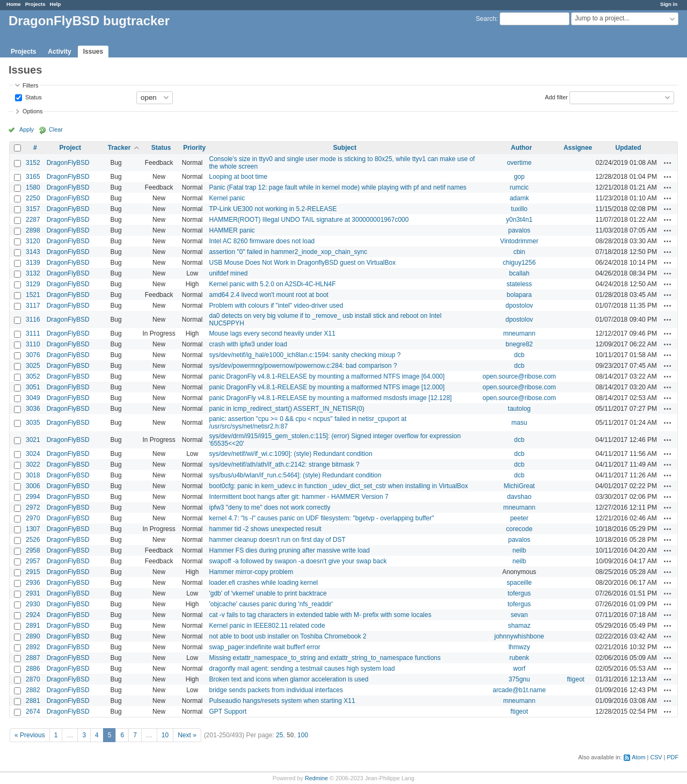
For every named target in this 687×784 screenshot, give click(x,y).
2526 (33, 540)
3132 (33, 273)
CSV (656, 757)
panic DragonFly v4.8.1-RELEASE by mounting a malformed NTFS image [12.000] (327, 387)
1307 (33, 529)
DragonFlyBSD (68, 163)
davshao (519, 497)
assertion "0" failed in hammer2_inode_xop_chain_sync (288, 252)
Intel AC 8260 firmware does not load (262, 241)
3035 (33, 423)
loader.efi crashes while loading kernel (263, 583)
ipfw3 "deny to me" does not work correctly (269, 507)
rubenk (519, 658)
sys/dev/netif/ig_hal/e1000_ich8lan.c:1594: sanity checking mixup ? (305, 355)
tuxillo (519, 209)
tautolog (519, 409)
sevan (519, 615)
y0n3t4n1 (519, 220)
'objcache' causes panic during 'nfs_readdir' (271, 604)
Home (14, 4)
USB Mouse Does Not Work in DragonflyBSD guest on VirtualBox (302, 263)
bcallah (519, 273)
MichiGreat (519, 486)
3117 (33, 306)
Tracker (119, 148)
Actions (668, 163)
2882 (33, 690)
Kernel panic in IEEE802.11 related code (267, 626)
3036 (33, 409)
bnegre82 (519, 344)
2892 (33, 647)
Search (486, 19)
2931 (33, 593)
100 (303, 735)
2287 (33, 220)
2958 (33, 550)
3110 (33, 344)
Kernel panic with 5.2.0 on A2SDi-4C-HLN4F (272, 284)
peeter (519, 518)
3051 (33, 387)
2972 (33, 507)
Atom (638, 757)
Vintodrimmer (519, 241)
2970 (33, 518)
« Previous (30, 735)
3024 (33, 454)
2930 (33, 604)
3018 (33, 475)
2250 (33, 198)
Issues (93, 52)
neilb (519, 550)
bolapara (519, 295)
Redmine (316, 778)
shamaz (519, 626)
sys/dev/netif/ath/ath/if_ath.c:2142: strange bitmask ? (284, 464)
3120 (33, 241)
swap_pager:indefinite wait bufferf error (264, 647)
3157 (33, 209)
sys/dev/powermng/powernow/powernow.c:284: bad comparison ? (303, 366)
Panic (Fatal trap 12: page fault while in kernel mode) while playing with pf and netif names (338, 187)
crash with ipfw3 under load (248, 344)
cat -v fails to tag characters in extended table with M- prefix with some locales (320, 615)
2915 (33, 572)
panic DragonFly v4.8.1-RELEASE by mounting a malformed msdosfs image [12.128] (330, 398)
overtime (519, 163)
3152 (33, 163)
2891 (33, 626)
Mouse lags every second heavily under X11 (272, 333)
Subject (345, 148)
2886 (33, 669)
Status (33, 97)
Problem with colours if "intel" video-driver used (276, 306)
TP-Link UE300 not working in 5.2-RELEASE (273, 209)
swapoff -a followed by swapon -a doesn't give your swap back (298, 561)
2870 (33, 679)
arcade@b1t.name (519, 690)
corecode (519, 529)
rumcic (519, 187)
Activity (59, 52)
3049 (33, 398)
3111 (33, 333)
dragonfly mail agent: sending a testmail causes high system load (302, 669)
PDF (673, 757)
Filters (30, 85)
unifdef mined (228, 273)
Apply (27, 129)
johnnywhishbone (519, 636)
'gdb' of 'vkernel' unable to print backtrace (268, 593)
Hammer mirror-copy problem (251, 572)
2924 (33, 615)
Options (32, 111)
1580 (33, 187)
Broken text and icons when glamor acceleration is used (288, 679)
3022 (33, 464)
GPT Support (228, 712)
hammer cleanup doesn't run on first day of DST (277, 540)
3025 (33, 366)
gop (519, 177)
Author (521, 148)
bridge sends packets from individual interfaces (276, 690)
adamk (519, 198)
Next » (187, 735)
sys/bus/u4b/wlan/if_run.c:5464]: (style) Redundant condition (295, 475)
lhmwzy (519, 647)
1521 (33, 295)
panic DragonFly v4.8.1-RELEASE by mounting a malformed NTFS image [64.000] (327, 376)
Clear (56, 129)
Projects (35, 4)
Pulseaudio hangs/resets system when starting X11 (282, 701)
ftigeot (576, 679)
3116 (33, 320)
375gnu (519, 679)
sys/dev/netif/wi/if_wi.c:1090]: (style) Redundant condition (290, 454)
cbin (519, 252)
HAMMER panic (232, 230)
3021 (33, 440)
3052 (33, 376)
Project (70, 148)
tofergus (519, 593)
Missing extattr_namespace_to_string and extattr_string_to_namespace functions (325, 658)
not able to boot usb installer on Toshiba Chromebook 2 (287, 636)
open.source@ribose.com (519, 376)
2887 (33, 658)
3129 (33, 284)
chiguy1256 (519, 263)
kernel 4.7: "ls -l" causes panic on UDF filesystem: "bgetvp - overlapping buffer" (321, 518)
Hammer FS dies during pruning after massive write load (289, 550)
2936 (33, 583)
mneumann (519, 333)
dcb (519, 355)
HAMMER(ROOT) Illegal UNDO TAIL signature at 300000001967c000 (309, 220)
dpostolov (519, 306)
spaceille (519, 583)
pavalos (519, 230)
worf (519, 669)
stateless (519, 284)
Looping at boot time (238, 177)
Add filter (556, 97)
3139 (33, 263)
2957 (33, 561)
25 (279, 735)
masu (519, 423)
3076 (33, 355)
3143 (33, 252)
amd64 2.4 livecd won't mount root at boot (268, 295)
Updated (628, 148)
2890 (33, 636)
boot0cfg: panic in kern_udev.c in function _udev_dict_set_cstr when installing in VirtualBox (338, 486)
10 (165, 735)
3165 (33, 177)
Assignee (578, 148)
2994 (33, 497)
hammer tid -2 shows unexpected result (265, 529)
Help (56, 4)
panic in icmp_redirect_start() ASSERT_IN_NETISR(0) (286, 409)
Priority (194, 148)
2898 (33, 230)
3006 (33, 486)
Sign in (669, 4)
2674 (33, 712)
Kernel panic (227, 198)
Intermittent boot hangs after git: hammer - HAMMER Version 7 (298, 497)
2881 (33, 701)
